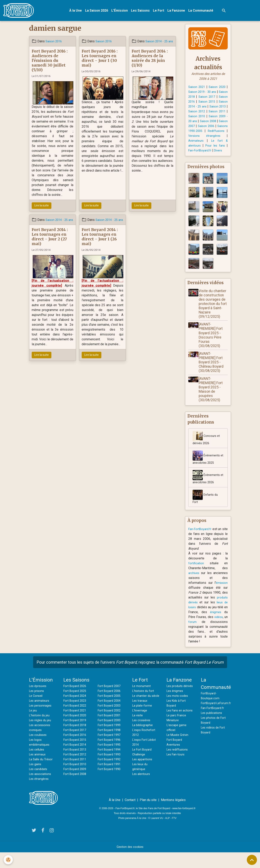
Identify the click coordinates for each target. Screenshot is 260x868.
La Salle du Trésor (42, 775)
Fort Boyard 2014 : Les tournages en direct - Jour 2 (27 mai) (50, 243)
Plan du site (148, 815)
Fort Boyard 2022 (76, 721)
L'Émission (121, 11)
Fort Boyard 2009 (76, 784)
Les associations (41, 789)
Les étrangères (40, 794)
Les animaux (38, 770)
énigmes (217, 627)
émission (221, 598)
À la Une (77, 11)
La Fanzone (178, 11)
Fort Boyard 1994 (110, 765)
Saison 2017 (219, 98)
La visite (138, 736)
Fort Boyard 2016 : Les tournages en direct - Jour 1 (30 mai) (100, 60)
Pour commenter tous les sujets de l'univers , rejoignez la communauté (130, 678)
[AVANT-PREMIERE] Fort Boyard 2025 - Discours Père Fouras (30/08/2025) (212, 347)
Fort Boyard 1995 (110, 760)
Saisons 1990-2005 (208, 138)
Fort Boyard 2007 (110, 701)
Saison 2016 (54, 43)
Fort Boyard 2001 (110, 731)
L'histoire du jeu (40, 731)
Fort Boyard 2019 (76, 736)
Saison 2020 (219, 89)
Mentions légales (173, 815)
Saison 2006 (219, 133)
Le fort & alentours (203, 152)
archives (194, 588)
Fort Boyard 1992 (110, 775)
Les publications (213, 733)
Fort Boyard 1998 (110, 745)
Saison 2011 (213, 118)
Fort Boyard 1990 (110, 784)
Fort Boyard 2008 (76, 789)
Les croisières (143, 740)
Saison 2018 (197, 98)
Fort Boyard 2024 (76, 711)
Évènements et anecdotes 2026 (207, 491)
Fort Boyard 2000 (110, 736)
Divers (195, 162)
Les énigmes (176, 711)
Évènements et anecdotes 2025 (207, 471)
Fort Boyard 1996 (110, 755)
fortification (196, 579)
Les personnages (42, 721)
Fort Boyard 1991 (110, 780)
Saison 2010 (197, 123)
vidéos (222, 632)
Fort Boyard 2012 (76, 770)
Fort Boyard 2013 (76, 765)
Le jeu (33, 726)
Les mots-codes (178, 716)
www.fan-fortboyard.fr (184, 824)
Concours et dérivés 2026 (207, 451)
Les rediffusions (178, 775)
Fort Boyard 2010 (76, 780)
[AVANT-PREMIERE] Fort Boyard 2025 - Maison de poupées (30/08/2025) (212, 402)
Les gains (36, 780)
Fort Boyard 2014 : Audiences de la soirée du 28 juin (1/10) (150, 65)
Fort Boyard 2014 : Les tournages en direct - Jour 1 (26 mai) (100, 243)
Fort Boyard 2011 (76, 775)
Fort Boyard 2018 (76, 740)
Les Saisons (142, 11)
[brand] (21, 11)
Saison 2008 (216, 128)
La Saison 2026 (98, 11)
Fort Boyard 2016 (76, 750)
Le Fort (160, 11)
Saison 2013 (206, 113)
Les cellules (38, 765)
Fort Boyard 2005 (110, 711)
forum (198, 637)
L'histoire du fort (144, 706)
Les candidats (39, 784)
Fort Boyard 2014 (76, 760)
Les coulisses (39, 750)
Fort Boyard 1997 (110, 750)
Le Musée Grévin (179, 760)
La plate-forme (143, 726)
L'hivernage (140, 731)
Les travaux (140, 721)
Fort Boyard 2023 (76, 716)
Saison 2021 (197, 89)
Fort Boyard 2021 (76, 726)
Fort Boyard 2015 (76, 755)
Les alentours (142, 794)
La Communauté (203, 11)
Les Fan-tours (177, 780)
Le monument (142, 701)
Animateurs (217, 147)
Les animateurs (40, 716)
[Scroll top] (252, 860)
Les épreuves (39, 701)
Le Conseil (37, 711)
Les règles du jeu (41, 736)
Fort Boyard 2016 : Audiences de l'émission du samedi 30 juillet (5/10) (50, 62)
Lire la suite (42, 207)
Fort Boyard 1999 (110, 740)
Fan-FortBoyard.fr (215, 157)
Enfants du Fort (206, 511)
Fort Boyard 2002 (110, 726)
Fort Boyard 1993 (110, 770)
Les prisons (38, 706)
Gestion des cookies (130, 862)
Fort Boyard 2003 (110, 721)
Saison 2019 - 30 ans (208, 94)
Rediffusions (198, 142)
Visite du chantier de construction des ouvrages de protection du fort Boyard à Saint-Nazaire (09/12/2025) (214, 316)
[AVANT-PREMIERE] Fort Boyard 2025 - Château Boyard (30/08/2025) (212, 375)
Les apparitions (143, 780)
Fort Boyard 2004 (110, 716)
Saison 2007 (197, 133)
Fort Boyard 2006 (110, 706)
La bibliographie (144, 745)
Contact (130, 815)
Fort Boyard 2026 (76, 701)
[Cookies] (9, 860)
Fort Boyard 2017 (76, 745)
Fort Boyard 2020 (76, 731)
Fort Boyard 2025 (76, 706)
